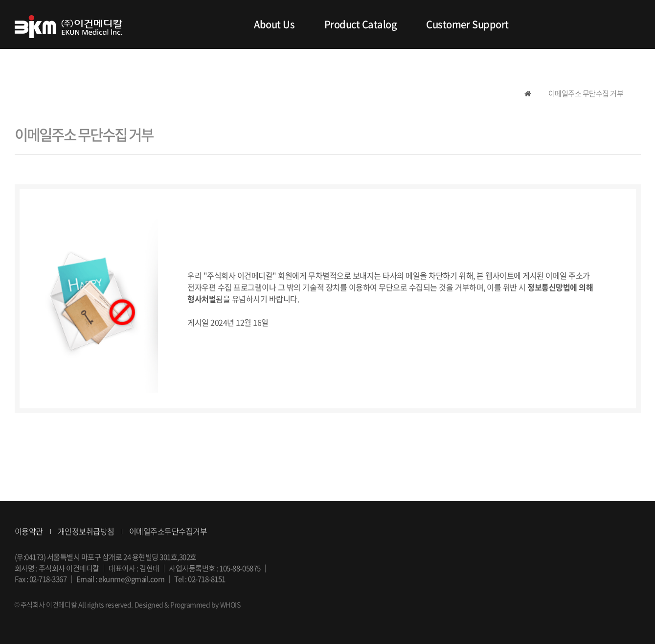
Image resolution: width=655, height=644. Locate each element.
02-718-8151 (207, 579)
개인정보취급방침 (86, 531)
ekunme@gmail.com (131, 579)
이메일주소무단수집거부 (168, 531)
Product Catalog (361, 24)
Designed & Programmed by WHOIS (188, 604)
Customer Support (467, 24)
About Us (274, 24)
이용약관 (29, 531)
